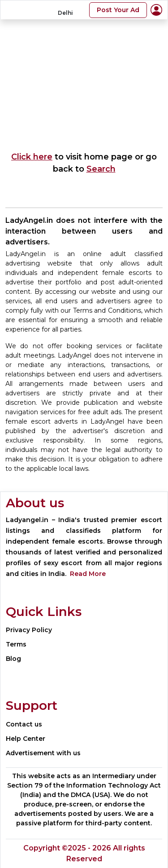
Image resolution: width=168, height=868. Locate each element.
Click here (32, 157)
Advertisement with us (43, 753)
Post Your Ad (118, 10)
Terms (16, 644)
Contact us (24, 724)
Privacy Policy (29, 630)
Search (101, 169)
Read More (88, 574)
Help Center (26, 739)
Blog (13, 659)
